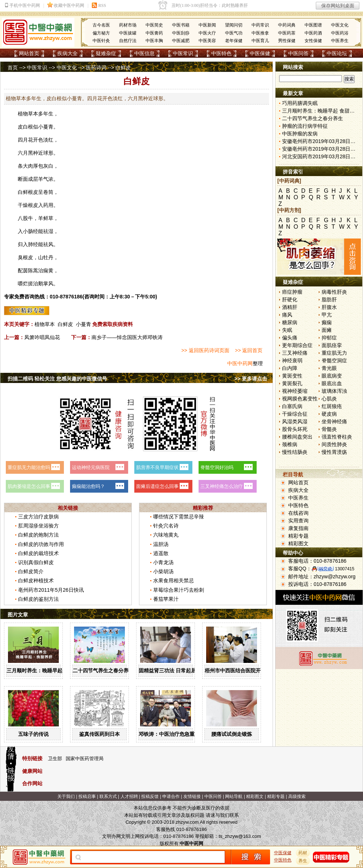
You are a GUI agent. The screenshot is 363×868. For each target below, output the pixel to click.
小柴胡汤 (163, 571)
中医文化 (340, 25)
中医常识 (183, 53)
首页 (13, 68)
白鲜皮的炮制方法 (38, 535)
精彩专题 (298, 536)
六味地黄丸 (166, 535)
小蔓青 (83, 324)
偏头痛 (290, 338)
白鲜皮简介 (31, 571)
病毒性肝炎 (334, 292)
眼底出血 (332, 383)
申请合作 (171, 796)
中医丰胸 (154, 41)
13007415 (345, 569)
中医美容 (207, 41)
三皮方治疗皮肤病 (38, 517)
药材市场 (128, 25)
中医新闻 (207, 25)
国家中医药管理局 (85, 759)
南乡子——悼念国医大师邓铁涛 (127, 337)
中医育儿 (260, 41)
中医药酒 (313, 33)
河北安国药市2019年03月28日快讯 (321, 156)
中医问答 (298, 53)
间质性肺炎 (334, 444)
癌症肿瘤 (292, 292)
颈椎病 (290, 444)
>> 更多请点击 (251, 379)
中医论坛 (337, 53)
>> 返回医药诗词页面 (205, 350)
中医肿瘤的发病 (300, 134)
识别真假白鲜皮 (36, 562)
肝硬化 (290, 299)
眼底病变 (332, 376)
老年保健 (234, 41)
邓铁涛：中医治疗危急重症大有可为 (179, 734)
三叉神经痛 (295, 353)
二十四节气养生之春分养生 (103, 671)
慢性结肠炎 (295, 452)
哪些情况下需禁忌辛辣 (179, 517)
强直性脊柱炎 (337, 437)
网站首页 (29, 53)
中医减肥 (181, 41)
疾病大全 (68, 53)
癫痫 (327, 322)
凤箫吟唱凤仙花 (42, 337)
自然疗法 (128, 41)
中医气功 (234, 33)
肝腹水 (329, 307)
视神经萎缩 (295, 391)
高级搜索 (297, 796)
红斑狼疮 (332, 406)
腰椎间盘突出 (297, 437)
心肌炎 (329, 399)
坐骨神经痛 (334, 421)
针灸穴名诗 (166, 526)
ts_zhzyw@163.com (240, 836)
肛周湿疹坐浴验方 (38, 526)
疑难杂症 (106, 53)
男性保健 (287, 41)
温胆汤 (161, 544)
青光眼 (329, 368)
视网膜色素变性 (300, 399)
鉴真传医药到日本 (99, 734)
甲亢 (327, 315)
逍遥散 (161, 553)
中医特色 (221, 53)
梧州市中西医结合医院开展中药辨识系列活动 (256, 671)
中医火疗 (207, 33)
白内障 (290, 368)
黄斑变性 (292, 376)
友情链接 (192, 796)
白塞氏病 (292, 406)
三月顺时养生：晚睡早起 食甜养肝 (45, 671)
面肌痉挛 (332, 345)
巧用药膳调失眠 (300, 103)
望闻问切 (234, 25)
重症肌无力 (334, 353)
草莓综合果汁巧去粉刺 (179, 590)
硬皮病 (329, 414)
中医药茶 (287, 33)
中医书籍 (181, 25)
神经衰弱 (292, 360)
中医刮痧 (181, 33)
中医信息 (144, 53)
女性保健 (313, 41)
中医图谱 (313, 25)
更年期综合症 (297, 345)
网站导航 (234, 796)
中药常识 (260, 25)
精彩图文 (298, 543)
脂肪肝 (329, 299)
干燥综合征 (295, 414)
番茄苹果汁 (166, 599)
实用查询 (298, 521)
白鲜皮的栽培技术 (38, 553)
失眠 (287, 330)
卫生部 (55, 759)
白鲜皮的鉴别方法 (38, 599)
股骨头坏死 (295, 429)
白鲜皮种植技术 (36, 580)
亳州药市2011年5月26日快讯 (51, 590)
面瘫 (327, 330)
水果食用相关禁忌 (174, 580)
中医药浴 (340, 33)
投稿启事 (87, 796)
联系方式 (108, 796)
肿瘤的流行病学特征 (305, 126)
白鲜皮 (65, 324)
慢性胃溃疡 (334, 452)
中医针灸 (101, 41)
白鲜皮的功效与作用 (41, 544)
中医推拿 (260, 33)
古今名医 (101, 25)
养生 (303, 861)
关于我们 (66, 796)
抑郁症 (329, 338)
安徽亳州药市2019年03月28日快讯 (321, 141)
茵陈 (28, 270)
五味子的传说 (33, 734)
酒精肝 (290, 307)
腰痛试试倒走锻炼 (232, 734)
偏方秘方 (101, 33)
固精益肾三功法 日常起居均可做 (175, 671)
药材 (303, 853)
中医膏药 (154, 33)
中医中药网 (240, 363)
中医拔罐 (128, 33)
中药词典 (287, 25)
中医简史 (154, 25)
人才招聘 (129, 796)
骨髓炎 (329, 429)
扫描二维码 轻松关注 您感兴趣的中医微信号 (57, 379)
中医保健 (260, 53)
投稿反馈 (150, 796)
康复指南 (298, 528)
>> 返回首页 (249, 350)
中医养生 (340, 41)
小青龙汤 (163, 562)
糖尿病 (290, 322)
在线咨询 (298, 513)
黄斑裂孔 (292, 383)
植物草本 (45, 324)
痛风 (287, 315)
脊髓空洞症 (334, 360)
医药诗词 (96, 68)
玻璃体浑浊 (334, 391)
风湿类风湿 (295, 421)
